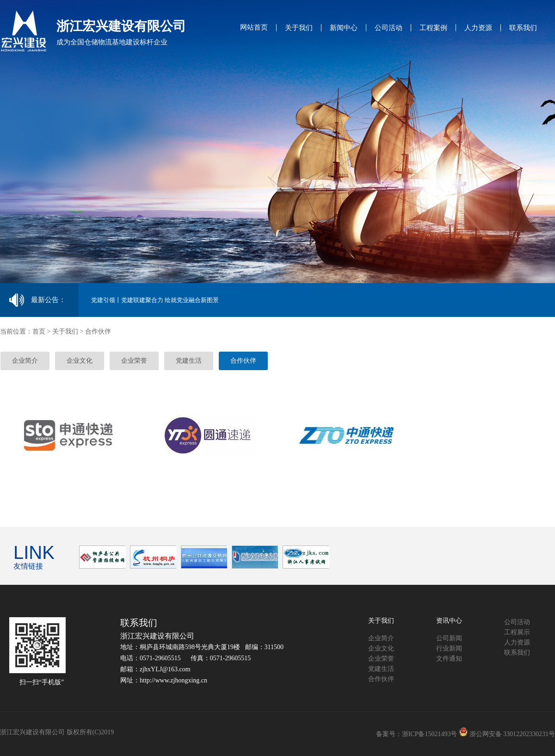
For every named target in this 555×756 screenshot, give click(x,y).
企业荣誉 (134, 361)
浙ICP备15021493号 (430, 734)
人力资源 (478, 28)
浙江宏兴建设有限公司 (157, 636)
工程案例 (433, 28)
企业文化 (80, 361)
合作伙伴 (243, 361)
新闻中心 (344, 28)
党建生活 (189, 361)
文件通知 (449, 659)
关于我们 (299, 28)
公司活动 (388, 28)
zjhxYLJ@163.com (165, 669)
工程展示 (517, 632)
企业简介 (25, 361)
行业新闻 (449, 648)
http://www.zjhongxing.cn (173, 680)
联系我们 (523, 28)
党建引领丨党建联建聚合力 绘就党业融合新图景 (155, 300)
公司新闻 (449, 638)
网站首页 (254, 27)
